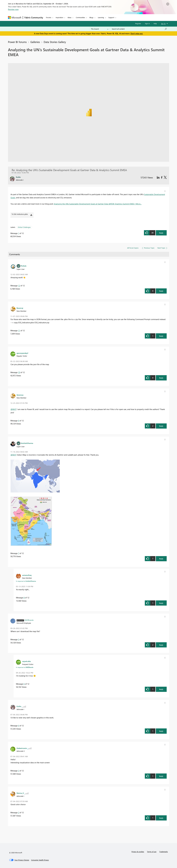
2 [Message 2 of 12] (19, 812)
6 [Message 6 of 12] (24, 684)
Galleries (35, 42)
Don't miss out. (137, 33)
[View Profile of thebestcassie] (22, 748)
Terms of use (152, 852)
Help (155, 23)
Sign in (147, 23)
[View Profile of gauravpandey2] (22, 353)
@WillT (14, 409)
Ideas (70, 17)
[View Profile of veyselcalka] (26, 661)
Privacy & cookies (138, 852)
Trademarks (164, 852)
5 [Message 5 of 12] (19, 639)
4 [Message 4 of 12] (19, 726)
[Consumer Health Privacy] (40, 860)
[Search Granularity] (100, 29)
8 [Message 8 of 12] (24, 598)
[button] (165, 191)
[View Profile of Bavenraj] (20, 308)
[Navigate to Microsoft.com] (15, 18)
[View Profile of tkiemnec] (20, 395)
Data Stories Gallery (55, 42)
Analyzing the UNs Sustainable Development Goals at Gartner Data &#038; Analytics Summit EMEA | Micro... (98, 204)
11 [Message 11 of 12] (19, 330)
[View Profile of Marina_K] (20, 793)
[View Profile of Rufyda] (24, 266)
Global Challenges (24, 227)
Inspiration (59, 17)
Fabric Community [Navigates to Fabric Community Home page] (34, 17)
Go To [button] (163, 24)
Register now (13, 9)
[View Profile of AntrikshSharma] (27, 443)
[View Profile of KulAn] (19, 706)
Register (138, 23)
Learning (101, 17)
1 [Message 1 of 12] (19, 233)
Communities (80, 17)
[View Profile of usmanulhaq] (27, 575)
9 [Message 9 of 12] (19, 421)
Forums (49, 17)
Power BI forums (17, 42)
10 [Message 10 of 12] (19, 372)
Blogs (91, 17)
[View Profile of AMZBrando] (29, 620)
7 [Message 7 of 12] (19, 553)
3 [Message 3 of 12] (19, 771)
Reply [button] (161, 233)
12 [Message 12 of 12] (19, 286)
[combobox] (139, 29)
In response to (26, 581)
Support (111, 17)
